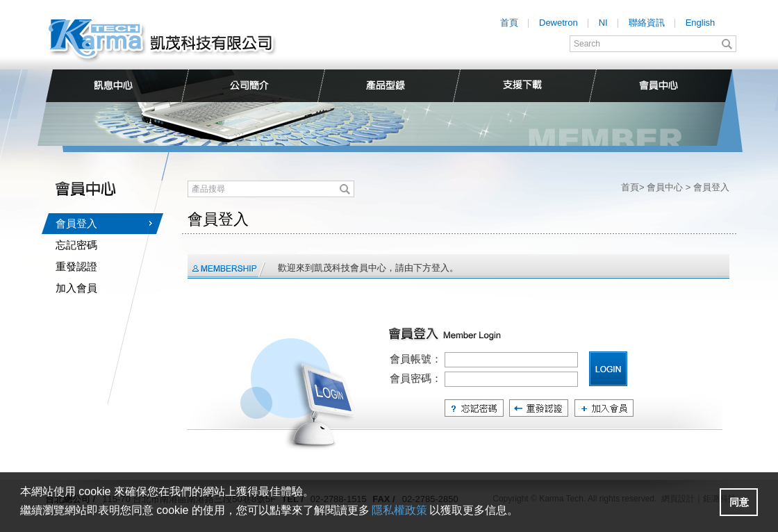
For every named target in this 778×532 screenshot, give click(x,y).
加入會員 (76, 288)
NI (603, 23)
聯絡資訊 (647, 23)
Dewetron (558, 23)
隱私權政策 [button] (399, 510)
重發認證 (76, 266)
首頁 (509, 23)
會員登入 (76, 223)
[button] (739, 502)
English (701, 23)
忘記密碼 (76, 245)
